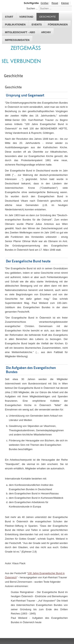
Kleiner (65, 3)
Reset (55, 3)
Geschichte (48, 17)
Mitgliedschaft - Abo (20, 32)
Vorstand (26, 17)
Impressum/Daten (17, 40)
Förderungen (58, 25)
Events (37, 25)
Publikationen (15, 25)
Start (9, 17)
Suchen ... (32, 8)
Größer (45, 3)
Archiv (46, 32)
